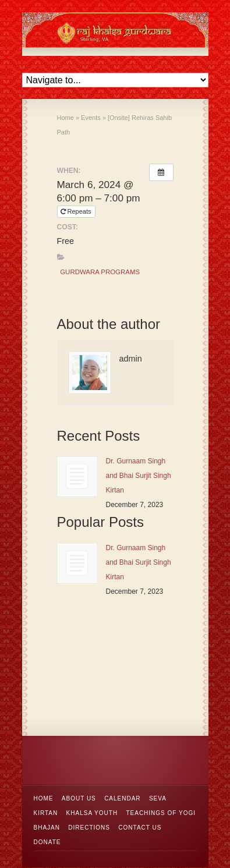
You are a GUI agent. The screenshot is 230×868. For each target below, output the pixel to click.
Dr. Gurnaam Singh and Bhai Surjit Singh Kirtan (139, 476)
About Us (79, 798)
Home (44, 798)
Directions (89, 828)
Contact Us (140, 828)
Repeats (77, 211)
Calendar (122, 798)
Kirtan (46, 813)
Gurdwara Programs (100, 272)
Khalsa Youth (92, 813)
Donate (47, 842)
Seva (158, 798)
